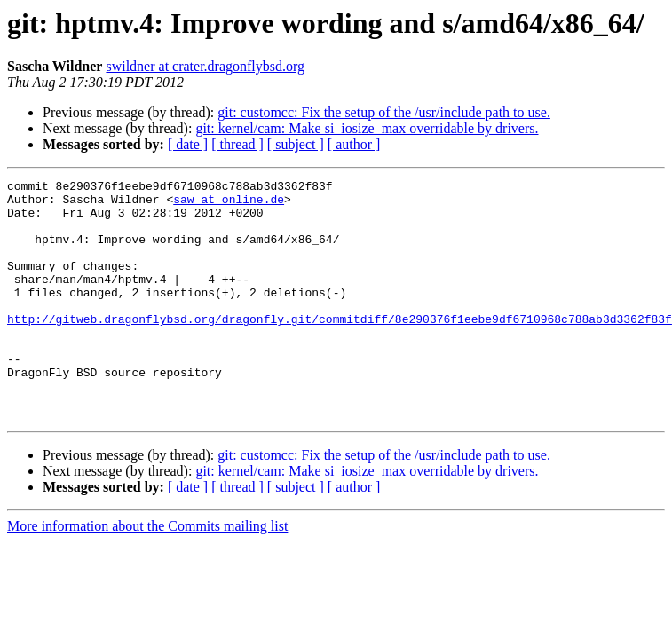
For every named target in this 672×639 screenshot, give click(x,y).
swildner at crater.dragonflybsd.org (205, 66)
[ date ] (188, 144)
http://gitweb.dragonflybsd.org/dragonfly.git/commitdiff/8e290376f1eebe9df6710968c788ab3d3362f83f (340, 348)
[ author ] (354, 144)
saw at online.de (229, 204)
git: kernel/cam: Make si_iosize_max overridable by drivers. (367, 128)
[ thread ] (237, 144)
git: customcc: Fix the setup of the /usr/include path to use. (384, 112)
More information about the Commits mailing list (147, 574)
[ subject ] (296, 144)
